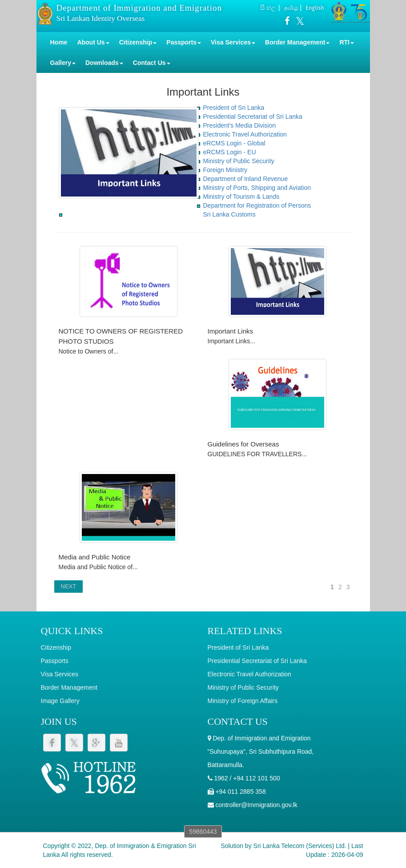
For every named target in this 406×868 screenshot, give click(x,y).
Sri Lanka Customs (229, 214)
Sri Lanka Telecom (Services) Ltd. (300, 846)
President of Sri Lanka (234, 108)
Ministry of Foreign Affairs (243, 701)
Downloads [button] (104, 63)
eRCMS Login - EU (230, 152)
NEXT (69, 586)
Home (59, 42)
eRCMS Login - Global (234, 143)
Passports (55, 661)
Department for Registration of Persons (257, 205)
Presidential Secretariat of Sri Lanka (253, 117)
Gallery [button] (63, 63)
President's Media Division (240, 125)
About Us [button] (93, 42)
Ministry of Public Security (239, 161)
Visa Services (60, 674)
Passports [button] (184, 42)
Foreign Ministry (225, 170)
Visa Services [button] (233, 42)
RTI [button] (347, 42)
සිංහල (268, 8)
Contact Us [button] (152, 63)
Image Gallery (60, 701)
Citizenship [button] (138, 42)
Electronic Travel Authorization (245, 134)
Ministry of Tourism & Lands (241, 197)
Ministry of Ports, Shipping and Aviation (257, 188)
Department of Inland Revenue (246, 179)
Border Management (69, 687)
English (315, 8)
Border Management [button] (297, 42)
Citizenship (56, 647)
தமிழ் (291, 8)
